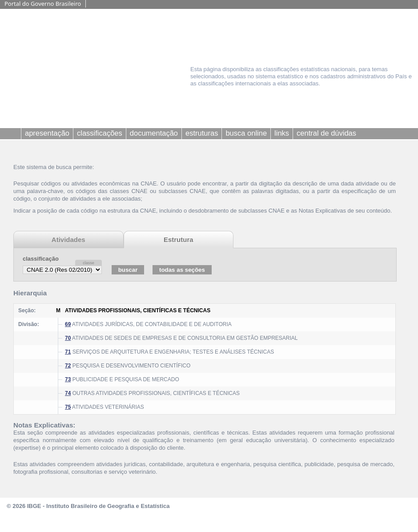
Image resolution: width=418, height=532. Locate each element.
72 (68, 366)
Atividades (68, 240)
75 (68, 407)
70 (68, 338)
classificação (41, 259)
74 (68, 393)
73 (68, 379)
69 (68, 324)
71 (68, 352)
